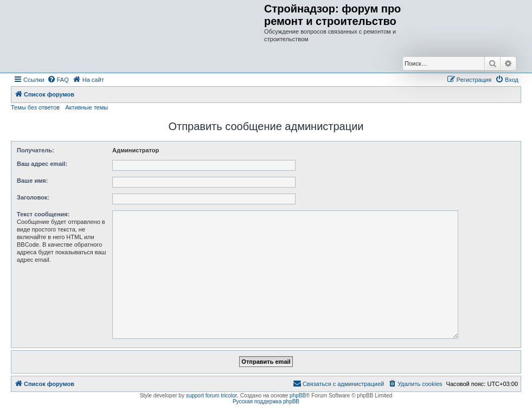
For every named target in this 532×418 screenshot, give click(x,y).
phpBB (298, 396)
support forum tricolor (211, 396)
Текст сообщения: (43, 214)
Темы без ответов (35, 107)
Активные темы (86, 107)
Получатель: (36, 150)
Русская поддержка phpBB (266, 401)
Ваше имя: (32, 181)
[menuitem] (58, 80)
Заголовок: (33, 197)
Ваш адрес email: (42, 164)
